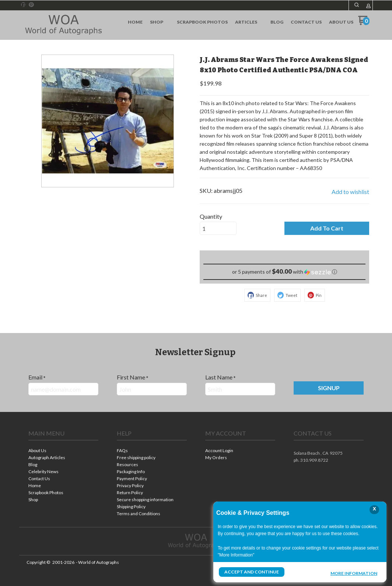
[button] (357, 5)
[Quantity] (218, 228)
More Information (354, 573)
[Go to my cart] (364, 23)
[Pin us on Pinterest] (31, 5)
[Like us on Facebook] (24, 5)
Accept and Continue (252, 572)
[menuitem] (135, 22)
